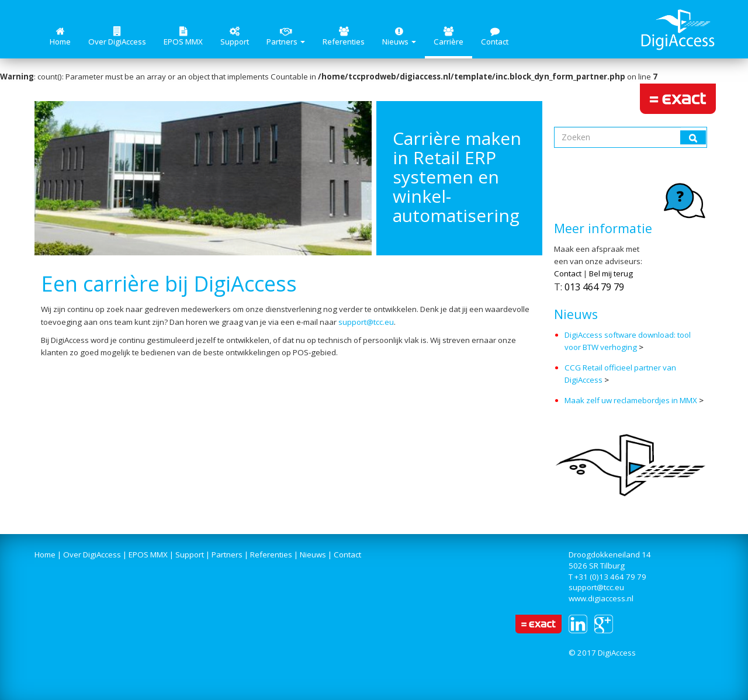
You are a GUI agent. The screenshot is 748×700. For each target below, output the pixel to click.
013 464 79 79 (594, 287)
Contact (495, 37)
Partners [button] (286, 37)
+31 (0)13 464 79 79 (610, 577)
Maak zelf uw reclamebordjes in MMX (631, 400)
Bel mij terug (611, 273)
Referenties (344, 37)
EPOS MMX (183, 37)
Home (60, 37)
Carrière (449, 37)
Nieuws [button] (399, 37)
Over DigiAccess (117, 37)
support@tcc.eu (366, 322)
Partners (227, 555)
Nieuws (313, 555)
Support (235, 37)
